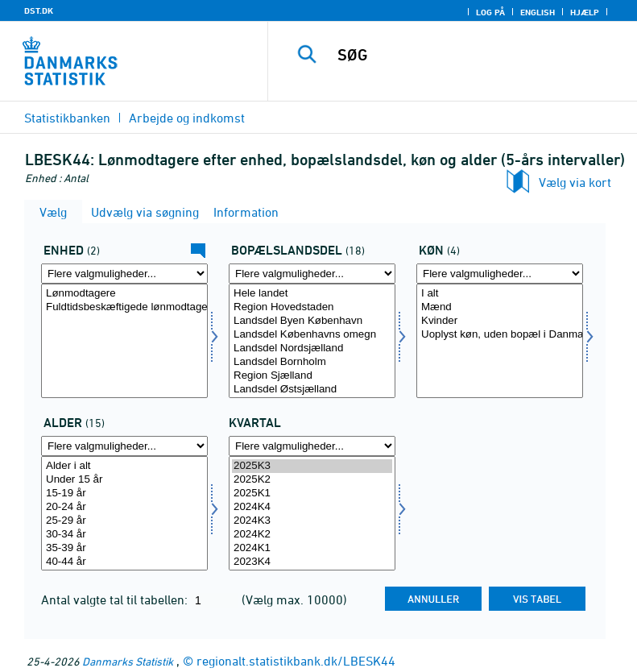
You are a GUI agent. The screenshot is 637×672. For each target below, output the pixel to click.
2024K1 (312, 548)
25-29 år (124, 521)
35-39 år (124, 548)
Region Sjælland (312, 376)
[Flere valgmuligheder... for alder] (124, 446)
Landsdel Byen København (312, 321)
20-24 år (124, 507)
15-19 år (124, 494)
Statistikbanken (67, 118)
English (538, 12)
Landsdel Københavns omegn (312, 335)
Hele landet (312, 294)
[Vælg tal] (124, 341)
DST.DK (39, 10)
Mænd (500, 307)
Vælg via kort (575, 182)
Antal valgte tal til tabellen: (116, 599)
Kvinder (500, 321)
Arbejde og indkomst (187, 118)
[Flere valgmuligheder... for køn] (500, 274)
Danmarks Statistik (128, 661)
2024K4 (312, 507)
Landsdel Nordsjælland (312, 348)
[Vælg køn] (500, 341)
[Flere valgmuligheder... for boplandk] (312, 274)
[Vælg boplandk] (312, 341)
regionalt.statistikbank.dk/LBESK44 (296, 661)
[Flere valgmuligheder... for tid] (312, 446)
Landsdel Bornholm (312, 362)
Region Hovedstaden (312, 307)
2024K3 (312, 521)
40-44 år (124, 562)
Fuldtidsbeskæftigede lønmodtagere (124, 307)
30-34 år (124, 535)
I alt (500, 294)
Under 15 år (124, 480)
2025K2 (312, 480)
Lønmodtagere (124, 294)
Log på (490, 12)
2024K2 (312, 535)
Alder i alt (124, 466)
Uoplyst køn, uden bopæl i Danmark (500, 335)
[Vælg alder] (124, 513)
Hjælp (585, 12)
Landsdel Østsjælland (312, 390)
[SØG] (477, 55)
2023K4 (312, 562)
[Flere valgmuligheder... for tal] (124, 274)
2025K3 (312, 466)
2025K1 (312, 494)
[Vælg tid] (312, 513)
